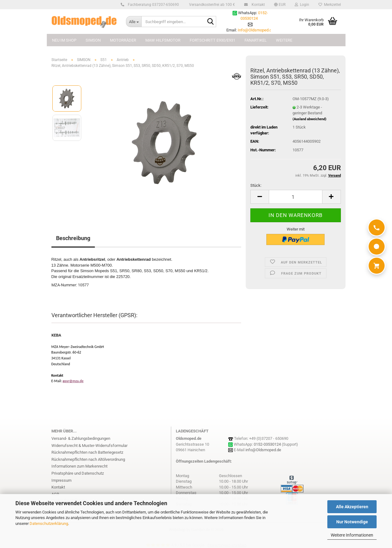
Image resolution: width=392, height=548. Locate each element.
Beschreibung (73, 238)
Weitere (284, 40)
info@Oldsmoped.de (263, 450)
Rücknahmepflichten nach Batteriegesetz (87, 452)
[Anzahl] (295, 197)
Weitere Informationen (352, 535)
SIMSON (93, 40)
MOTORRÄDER (123, 40)
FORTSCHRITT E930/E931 (212, 40)
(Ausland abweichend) (309, 119)
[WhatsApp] (377, 247)
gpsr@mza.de (73, 381)
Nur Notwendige (352, 522)
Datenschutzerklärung (49, 523)
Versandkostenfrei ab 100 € (212, 5)
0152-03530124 (267, 444)
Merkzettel (330, 5)
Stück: (256, 185)
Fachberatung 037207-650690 (152, 5)
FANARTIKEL (256, 40)
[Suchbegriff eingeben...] (134, 22)
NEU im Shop (64, 40)
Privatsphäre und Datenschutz (78, 473)
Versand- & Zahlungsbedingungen (81, 438)
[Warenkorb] (377, 266)
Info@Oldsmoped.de (256, 30)
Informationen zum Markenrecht (79, 466)
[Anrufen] (377, 227)
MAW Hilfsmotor (163, 40)
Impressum (61, 480)
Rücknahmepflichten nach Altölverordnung (88, 459)
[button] (280, 5)
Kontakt (257, 5)
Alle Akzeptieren (352, 507)
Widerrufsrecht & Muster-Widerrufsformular (89, 446)
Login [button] (302, 5)
